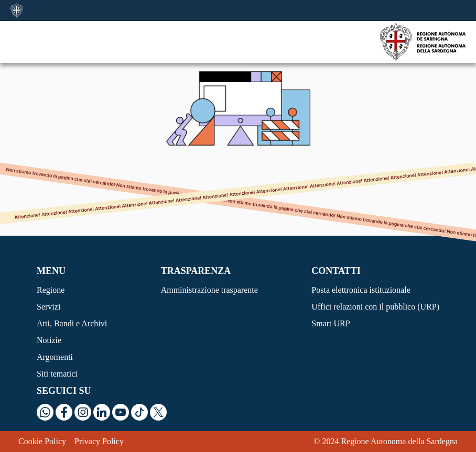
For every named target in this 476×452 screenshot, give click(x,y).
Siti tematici (57, 374)
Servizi (48, 307)
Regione (51, 290)
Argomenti (55, 357)
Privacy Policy (99, 441)
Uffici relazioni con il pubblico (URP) (375, 307)
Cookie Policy (42, 441)
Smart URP (331, 323)
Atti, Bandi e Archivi (72, 323)
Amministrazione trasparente (209, 290)
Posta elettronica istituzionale (361, 290)
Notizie (49, 340)
